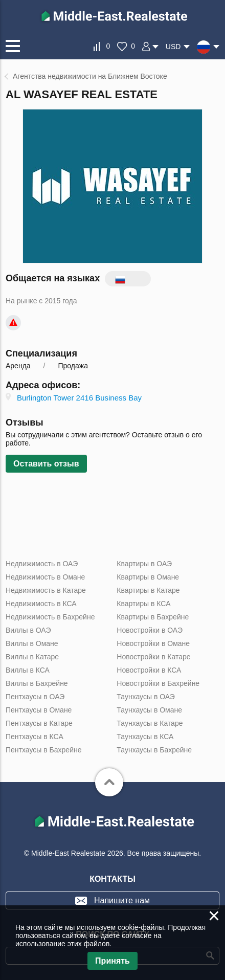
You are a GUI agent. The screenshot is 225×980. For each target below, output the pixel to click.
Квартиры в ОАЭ (144, 564)
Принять (112, 961)
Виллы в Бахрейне (37, 683)
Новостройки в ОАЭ (150, 630)
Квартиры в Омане (148, 577)
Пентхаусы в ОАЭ (35, 697)
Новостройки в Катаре (153, 657)
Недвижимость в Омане (45, 577)
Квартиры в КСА (143, 604)
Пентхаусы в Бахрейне (43, 750)
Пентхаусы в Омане (39, 710)
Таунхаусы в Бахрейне (154, 750)
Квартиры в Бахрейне (153, 617)
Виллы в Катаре (32, 657)
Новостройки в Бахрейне (158, 683)
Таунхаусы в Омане (149, 710)
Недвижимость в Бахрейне (50, 617)
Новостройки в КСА (149, 670)
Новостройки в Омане (153, 643)
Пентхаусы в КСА (35, 737)
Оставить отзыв (46, 464)
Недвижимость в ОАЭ (42, 564)
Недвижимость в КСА (41, 604)
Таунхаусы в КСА (145, 737)
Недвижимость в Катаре (46, 590)
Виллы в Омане (32, 643)
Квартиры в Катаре (148, 590)
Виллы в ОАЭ (28, 630)
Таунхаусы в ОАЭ (146, 697)
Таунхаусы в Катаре (150, 723)
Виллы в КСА (28, 670)
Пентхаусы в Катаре (39, 723)
